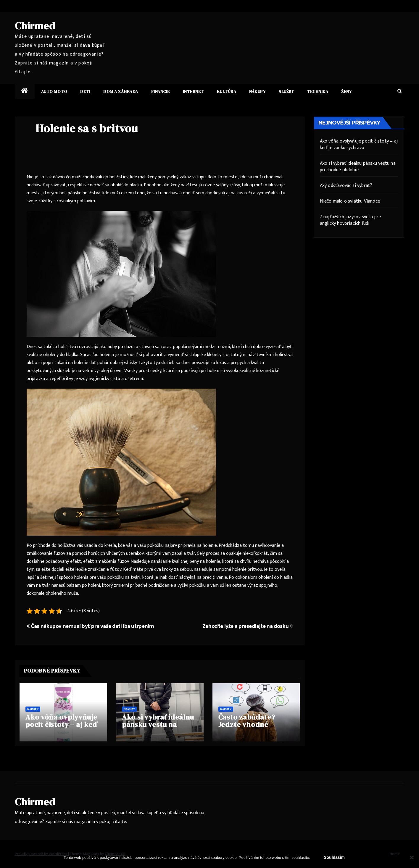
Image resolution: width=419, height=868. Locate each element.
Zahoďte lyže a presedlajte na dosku (248, 626)
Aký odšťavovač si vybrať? (346, 186)
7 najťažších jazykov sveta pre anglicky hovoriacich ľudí (350, 220)
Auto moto (54, 91)
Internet (193, 91)
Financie (161, 91)
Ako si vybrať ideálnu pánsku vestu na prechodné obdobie (158, 724)
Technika (318, 91)
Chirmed (35, 26)
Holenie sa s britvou (87, 128)
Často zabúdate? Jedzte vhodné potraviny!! (247, 724)
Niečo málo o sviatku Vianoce (350, 201)
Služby (286, 91)
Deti (85, 91)
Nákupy (257, 91)
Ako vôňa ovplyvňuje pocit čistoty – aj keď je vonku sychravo (61, 724)
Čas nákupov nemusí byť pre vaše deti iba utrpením (90, 626)
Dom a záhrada (121, 91)
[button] (400, 91)
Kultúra (227, 91)
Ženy (346, 91)
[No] (412, 857)
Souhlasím (334, 857)
